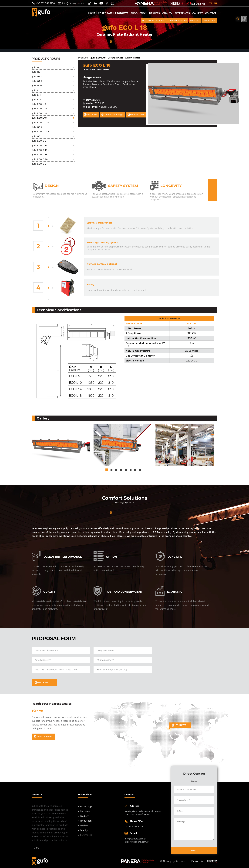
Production (86, 821)
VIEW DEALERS (43, 737)
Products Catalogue (113, 115)
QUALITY (167, 13)
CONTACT (211, 13)
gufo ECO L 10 (39, 109)
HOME (92, 13)
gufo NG (36, 72)
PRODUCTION (139, 13)
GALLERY (197, 13)
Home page (86, 806)
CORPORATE (105, 13)
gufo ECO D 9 (39, 141)
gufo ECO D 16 (39, 155)
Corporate (85, 811)
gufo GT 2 (37, 76)
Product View (136, 115)
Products (83, 58)
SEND (194, 850)
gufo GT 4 (37, 81)
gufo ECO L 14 (39, 113)
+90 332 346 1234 (45, 3)
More (36, 848)
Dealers (84, 825)
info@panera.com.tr (73, 3)
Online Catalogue (178, 21)
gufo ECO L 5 (39, 104)
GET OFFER (91, 115)
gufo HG (36, 67)
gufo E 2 (36, 90)
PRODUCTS (122, 13)
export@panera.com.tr (136, 842)
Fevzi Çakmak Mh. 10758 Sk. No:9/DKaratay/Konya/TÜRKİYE (143, 813)
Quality (84, 830)
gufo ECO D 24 (40, 164)
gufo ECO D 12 (39, 145)
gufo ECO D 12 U (40, 150)
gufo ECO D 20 (40, 159)
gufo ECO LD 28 (40, 132)
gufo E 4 (36, 95)
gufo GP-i (37, 127)
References (86, 835)
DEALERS (154, 13)
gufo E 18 (37, 99)
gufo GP (36, 136)
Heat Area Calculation (154, 21)
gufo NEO (37, 86)
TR (211, 3)
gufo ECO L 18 (39, 118)
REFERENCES (182, 13)
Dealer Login (209, 21)
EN (215, 3)
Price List (195, 21)
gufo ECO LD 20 (40, 122)
